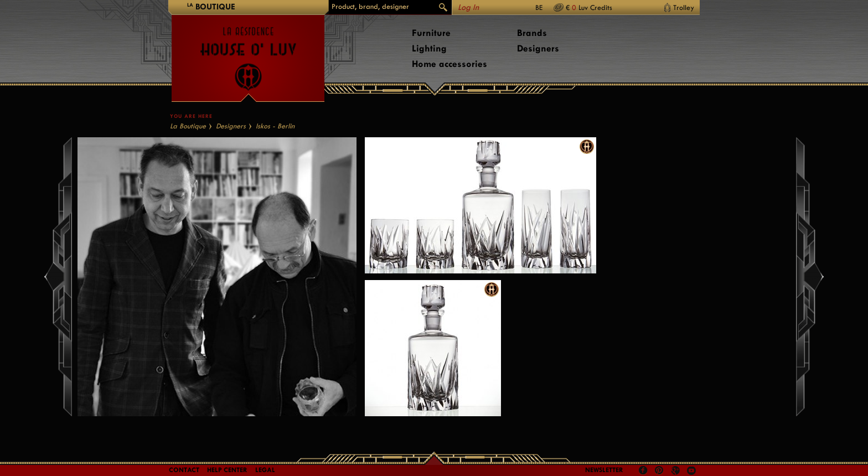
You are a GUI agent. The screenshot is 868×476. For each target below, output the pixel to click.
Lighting (429, 48)
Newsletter (604, 470)
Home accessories (449, 64)
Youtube (691, 470)
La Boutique (188, 126)
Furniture (431, 33)
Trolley (684, 7)
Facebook (643, 470)
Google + (677, 471)
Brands (532, 33)
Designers (538, 48)
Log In (468, 7)
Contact (184, 470)
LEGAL (265, 470)
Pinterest (659, 470)
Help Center (227, 470)
